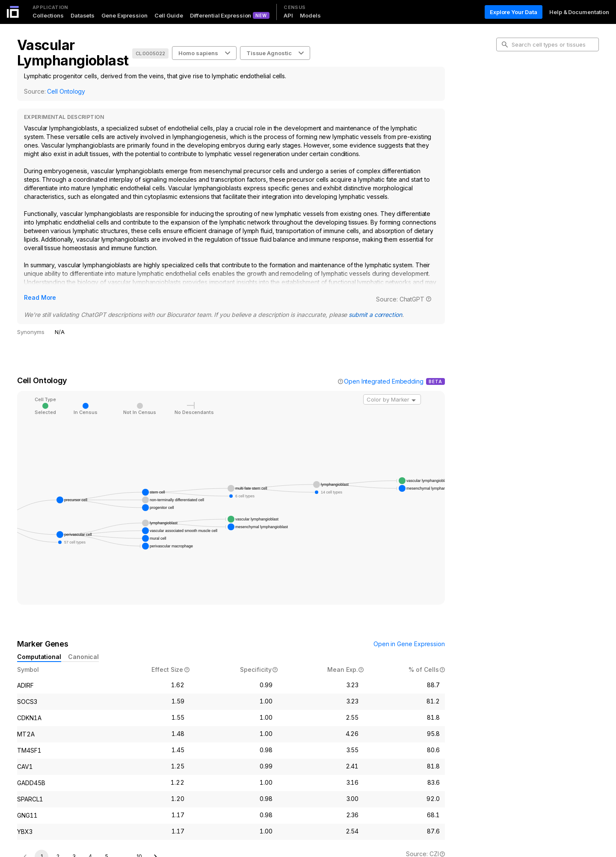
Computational (39, 657)
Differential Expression (221, 15)
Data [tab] (509, 124)
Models (310, 15)
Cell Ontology (66, 91)
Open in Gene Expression (409, 644)
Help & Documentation (579, 12)
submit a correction (375, 315)
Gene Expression (124, 15)
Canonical (83, 657)
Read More (40, 297)
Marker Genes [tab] (522, 110)
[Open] (414, 400)
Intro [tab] (509, 83)
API (288, 15)
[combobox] (392, 399)
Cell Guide (169, 15)
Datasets (83, 15)
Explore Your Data (514, 12)
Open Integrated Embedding (384, 381)
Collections (48, 15)
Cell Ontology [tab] (521, 97)
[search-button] (505, 44)
